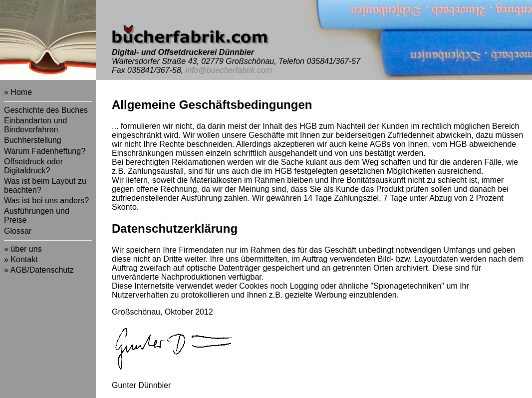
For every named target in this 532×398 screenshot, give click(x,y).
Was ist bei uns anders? (46, 200)
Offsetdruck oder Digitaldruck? (33, 166)
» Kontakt (21, 259)
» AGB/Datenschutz (39, 270)
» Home (18, 92)
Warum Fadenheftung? (45, 151)
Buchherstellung (33, 140)
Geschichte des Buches (46, 110)
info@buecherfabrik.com (229, 70)
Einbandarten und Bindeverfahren (35, 125)
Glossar (18, 231)
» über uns (23, 249)
